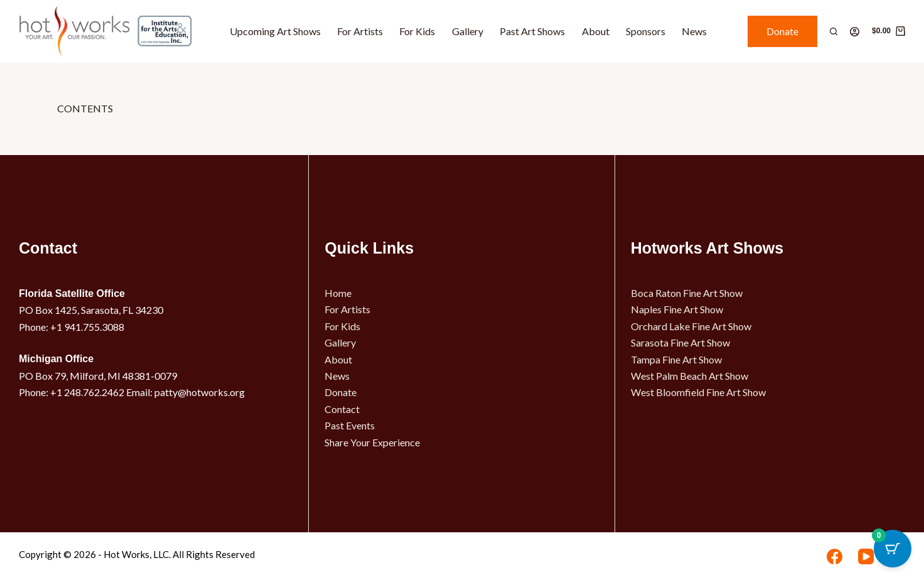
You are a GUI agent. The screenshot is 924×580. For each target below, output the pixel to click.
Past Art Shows (532, 31)
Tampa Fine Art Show (676, 359)
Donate (782, 31)
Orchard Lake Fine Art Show (691, 326)
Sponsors (646, 31)
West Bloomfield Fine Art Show (698, 392)
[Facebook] (835, 556)
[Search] (834, 31)
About (596, 31)
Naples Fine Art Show (677, 309)
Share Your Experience (372, 442)
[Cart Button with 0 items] (893, 549)
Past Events (350, 425)
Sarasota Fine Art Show (680, 342)
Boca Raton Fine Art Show (687, 293)
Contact (342, 409)
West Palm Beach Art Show (690, 376)
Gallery (468, 31)
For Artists (360, 31)
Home (338, 293)
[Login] (855, 32)
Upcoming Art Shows (275, 31)
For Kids (417, 31)
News (694, 31)
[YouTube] (866, 556)
